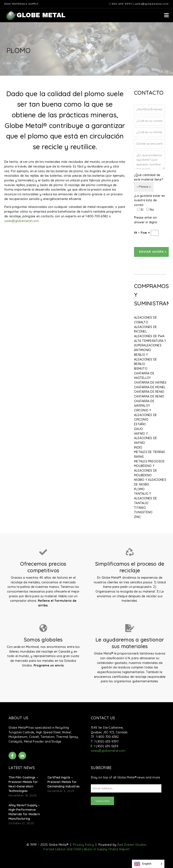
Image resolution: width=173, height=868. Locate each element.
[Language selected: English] (148, 864)
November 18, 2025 (23, 795)
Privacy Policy (83, 845)
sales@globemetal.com (152, 4)
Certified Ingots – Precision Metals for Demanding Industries (64, 782)
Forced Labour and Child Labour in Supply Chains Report (86, 849)
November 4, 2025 (61, 791)
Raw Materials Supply (21, 4)
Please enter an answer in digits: (146, 220)
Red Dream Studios (132, 845)
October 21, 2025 (21, 823)
